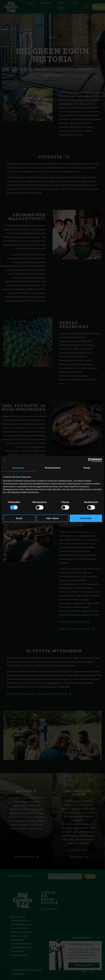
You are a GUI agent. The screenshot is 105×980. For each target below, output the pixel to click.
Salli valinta (52, 518)
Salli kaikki (86, 518)
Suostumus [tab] (18, 468)
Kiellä (19, 518)
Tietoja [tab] (87, 468)
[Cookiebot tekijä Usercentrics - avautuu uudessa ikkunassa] (90, 460)
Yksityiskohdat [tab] (53, 468)
